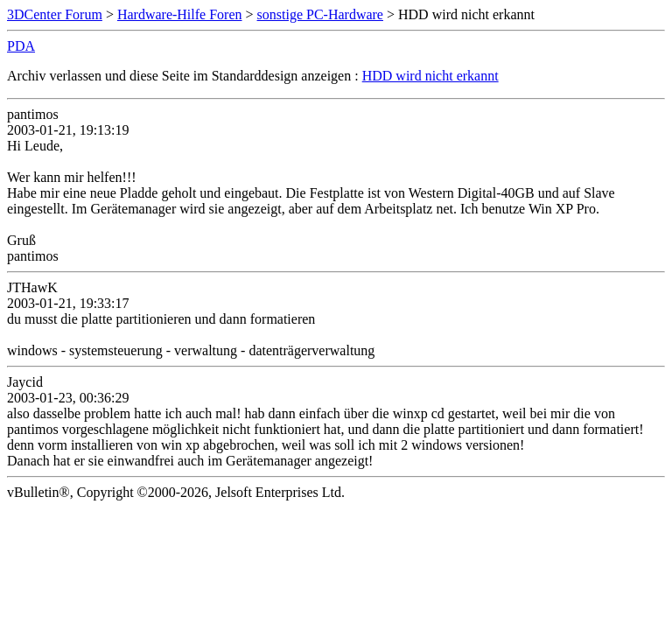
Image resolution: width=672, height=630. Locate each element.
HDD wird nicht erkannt (430, 76)
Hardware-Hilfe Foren (180, 14)
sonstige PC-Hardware (320, 14)
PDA (21, 46)
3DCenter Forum (55, 14)
